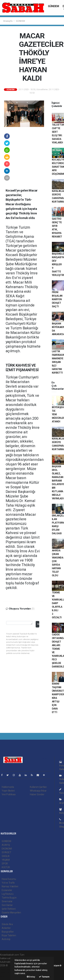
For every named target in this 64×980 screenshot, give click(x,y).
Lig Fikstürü (8, 894)
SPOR (5, 864)
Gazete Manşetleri (11, 913)
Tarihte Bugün (9, 898)
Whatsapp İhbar (38, 791)
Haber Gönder (37, 794)
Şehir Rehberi (9, 909)
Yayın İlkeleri (8, 791)
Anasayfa (8, 21)
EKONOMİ (7, 849)
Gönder (38, 624)
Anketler (6, 928)
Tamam (44, 977)
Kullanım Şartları (38, 787)
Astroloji (6, 939)
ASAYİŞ (6, 845)
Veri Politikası (9, 794)
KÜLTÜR (6, 867)
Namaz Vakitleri (10, 886)
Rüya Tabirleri (9, 935)
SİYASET (6, 852)
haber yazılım (7, 973)
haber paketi (7, 969)
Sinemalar (7, 901)
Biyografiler (8, 932)
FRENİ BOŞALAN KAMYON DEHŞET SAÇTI (57, 299)
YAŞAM (6, 860)
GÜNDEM (54, 6)
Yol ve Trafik (8, 883)
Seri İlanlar (7, 905)
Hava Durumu (9, 879)
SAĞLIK (6, 856)
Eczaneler (7, 890)
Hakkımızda (8, 787)
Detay (31, 977)
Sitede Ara (7, 924)
